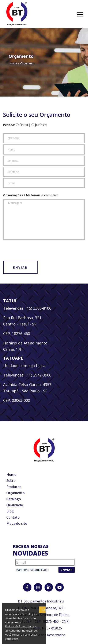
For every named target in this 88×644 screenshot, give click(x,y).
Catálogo (14, 499)
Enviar (20, 267)
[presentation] (35, 249)
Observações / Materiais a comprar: (30, 195)
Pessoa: (9, 125)
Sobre (11, 481)
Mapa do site (17, 523)
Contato (13, 517)
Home (13, 63)
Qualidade (15, 505)
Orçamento (27, 63)
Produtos (14, 487)
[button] (79, 14)
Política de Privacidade (20, 626)
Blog (10, 511)
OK (44, 610)
